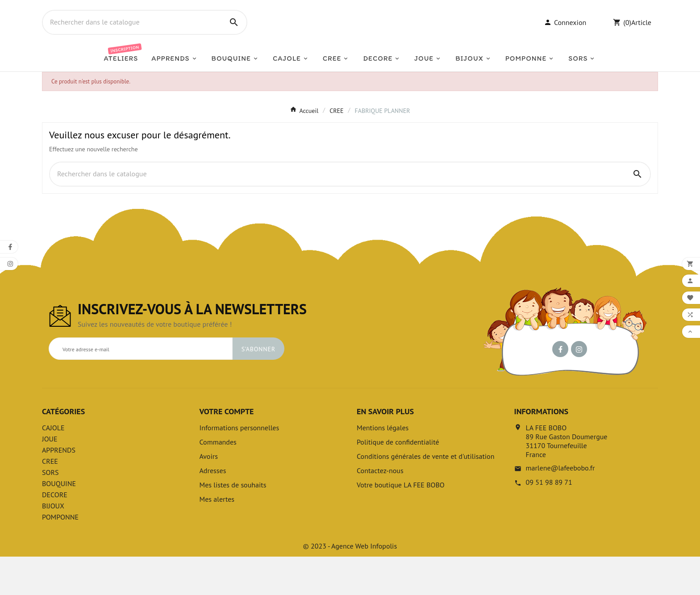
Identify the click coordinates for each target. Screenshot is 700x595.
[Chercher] (132, 42)
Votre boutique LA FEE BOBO (401, 523)
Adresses (213, 509)
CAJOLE (53, 466)
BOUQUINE (59, 522)
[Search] (234, 42)
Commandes (218, 480)
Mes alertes (217, 537)
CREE (50, 499)
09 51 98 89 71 (549, 520)
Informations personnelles (240, 466)
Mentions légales (383, 466)
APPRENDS (59, 488)
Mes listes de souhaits (233, 523)
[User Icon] (565, 42)
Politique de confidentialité (398, 480)
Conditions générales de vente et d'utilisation (425, 495)
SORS (50, 511)
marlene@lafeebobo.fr (560, 506)
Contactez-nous (380, 509)
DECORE (55, 533)
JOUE (50, 477)
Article (641, 42)
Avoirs (209, 495)
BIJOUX (53, 544)
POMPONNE (60, 555)
